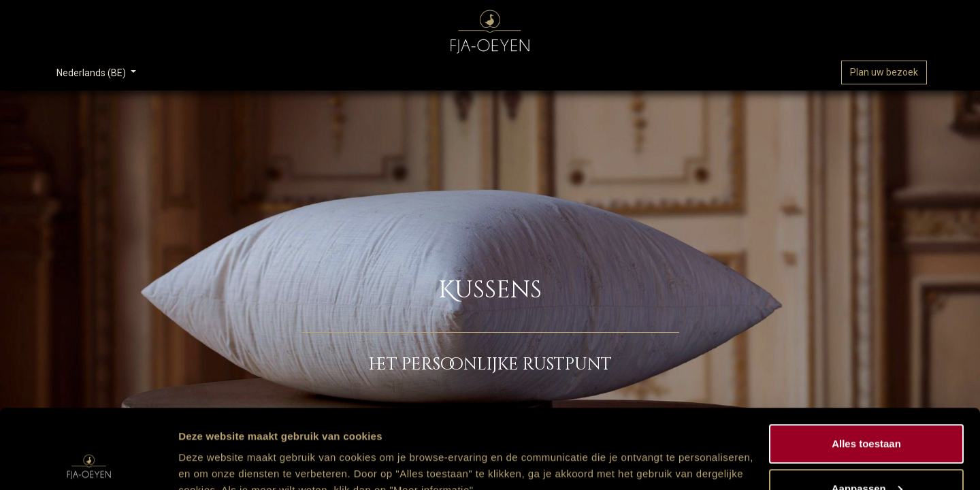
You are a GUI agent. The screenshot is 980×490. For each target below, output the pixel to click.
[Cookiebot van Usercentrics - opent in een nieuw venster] (88, 463)
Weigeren (866, 454)
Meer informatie (217, 448)
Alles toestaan (866, 364)
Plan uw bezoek (884, 72)
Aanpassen (867, 409)
